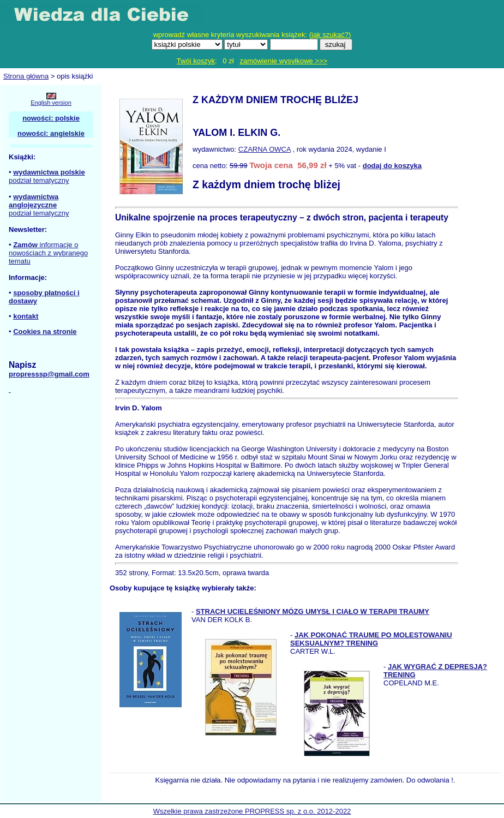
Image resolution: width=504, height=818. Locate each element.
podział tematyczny (39, 180)
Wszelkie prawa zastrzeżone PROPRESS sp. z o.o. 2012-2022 (252, 811)
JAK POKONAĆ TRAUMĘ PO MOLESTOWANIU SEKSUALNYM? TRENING (371, 639)
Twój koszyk (196, 61)
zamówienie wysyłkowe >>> (283, 61)
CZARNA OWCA (265, 149)
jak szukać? (330, 35)
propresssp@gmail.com (49, 374)
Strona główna (26, 76)
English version (51, 103)
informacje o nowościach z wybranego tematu (48, 253)
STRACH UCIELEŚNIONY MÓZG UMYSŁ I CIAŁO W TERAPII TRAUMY (313, 611)
